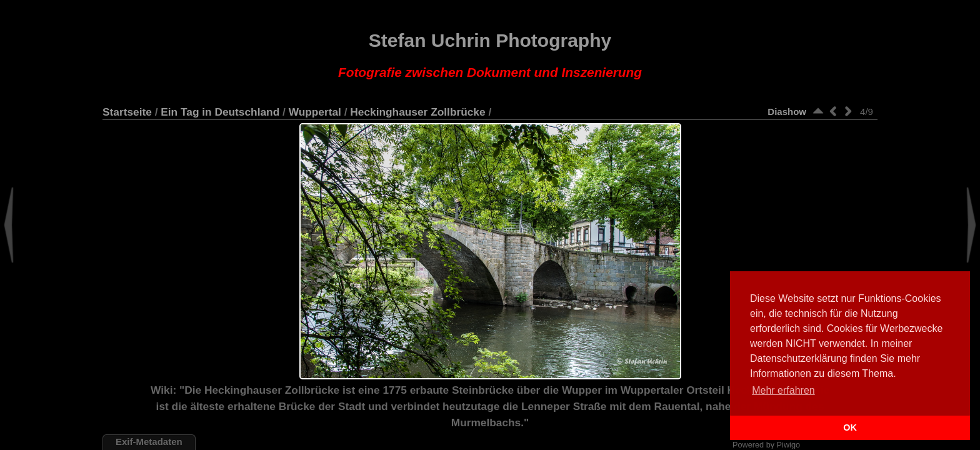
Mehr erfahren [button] (783, 390)
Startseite (127, 112)
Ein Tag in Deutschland (220, 112)
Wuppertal (315, 112)
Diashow (787, 112)
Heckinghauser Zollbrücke (417, 112)
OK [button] (850, 427)
